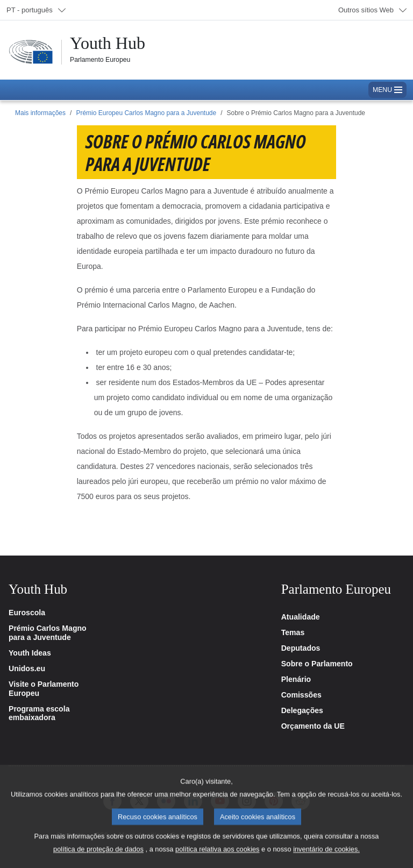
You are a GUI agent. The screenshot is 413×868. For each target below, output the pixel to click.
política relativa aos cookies (218, 858)
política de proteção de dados (98, 858)
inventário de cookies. (326, 858)
